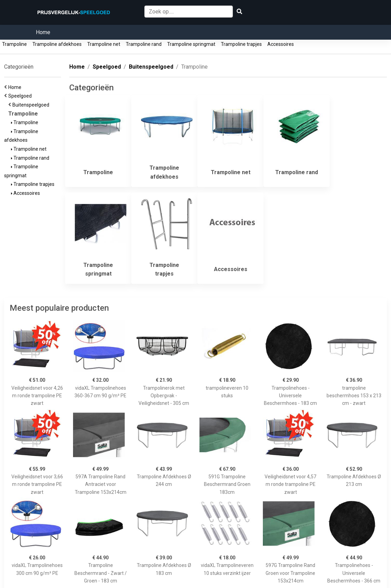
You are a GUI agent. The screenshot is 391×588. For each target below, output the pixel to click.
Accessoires (281, 44)
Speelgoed (21, 96)
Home (43, 32)
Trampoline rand (144, 44)
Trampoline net (104, 44)
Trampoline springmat (191, 44)
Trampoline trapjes (241, 44)
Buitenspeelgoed (32, 105)
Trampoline (14, 44)
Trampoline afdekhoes (57, 44)
